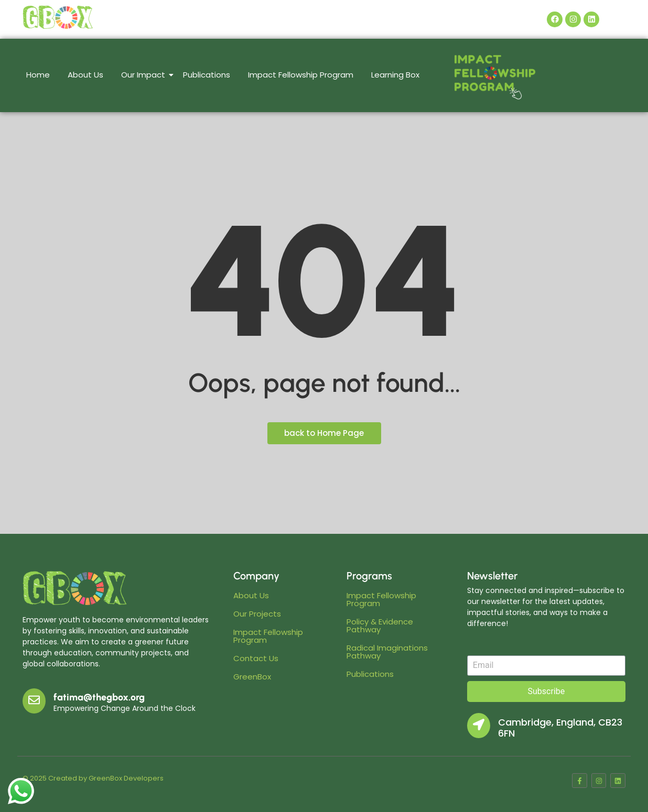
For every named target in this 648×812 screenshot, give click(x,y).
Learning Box (395, 75)
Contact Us (256, 658)
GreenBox (252, 677)
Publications (207, 75)
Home (38, 75)
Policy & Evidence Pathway (380, 626)
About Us (85, 75)
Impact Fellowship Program (301, 75)
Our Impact (145, 75)
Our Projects (257, 614)
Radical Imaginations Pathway (387, 652)
